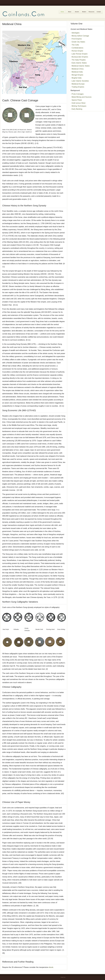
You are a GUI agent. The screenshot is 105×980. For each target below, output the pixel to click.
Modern (84, 12)
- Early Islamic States (79, 63)
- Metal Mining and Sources (81, 97)
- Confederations (77, 48)
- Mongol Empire (77, 75)
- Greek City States (78, 42)
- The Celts (75, 45)
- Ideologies (75, 33)
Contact (99, 12)
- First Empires (76, 39)
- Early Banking (76, 109)
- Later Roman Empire (79, 54)
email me (63, 977)
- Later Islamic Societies (80, 81)
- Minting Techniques (78, 106)
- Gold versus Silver (78, 103)
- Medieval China (77, 69)
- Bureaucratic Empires (79, 57)
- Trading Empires (77, 87)
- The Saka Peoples (78, 60)
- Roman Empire (77, 51)
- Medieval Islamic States (80, 66)
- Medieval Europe (78, 84)
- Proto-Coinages (77, 94)
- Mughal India (76, 78)
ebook (51, 967)
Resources (91, 12)
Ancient (77, 12)
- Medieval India (77, 72)
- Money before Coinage (80, 36)
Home (62, 12)
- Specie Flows (76, 100)
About (70, 12)
